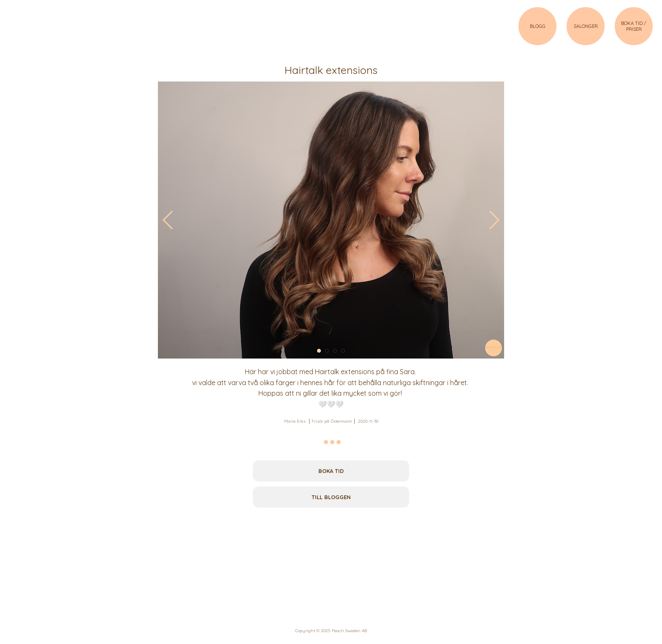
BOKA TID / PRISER (634, 26)
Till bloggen (331, 497)
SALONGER (586, 26)
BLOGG (538, 26)
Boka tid (331, 471)
